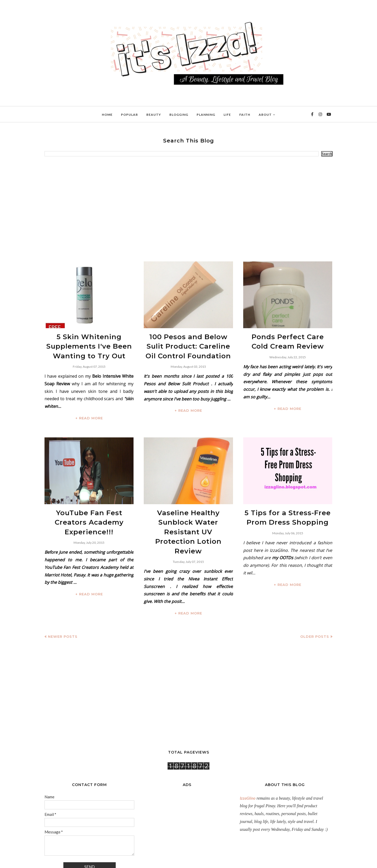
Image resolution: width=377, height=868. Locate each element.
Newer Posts (63, 604)
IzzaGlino (248, 766)
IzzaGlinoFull (67, 861)
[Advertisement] (188, 209)
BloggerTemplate (106, 861)
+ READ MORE (89, 411)
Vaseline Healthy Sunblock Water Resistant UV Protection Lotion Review (188, 513)
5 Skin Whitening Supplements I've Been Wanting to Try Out (89, 343)
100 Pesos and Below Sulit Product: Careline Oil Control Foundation (188, 343)
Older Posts (315, 604)
